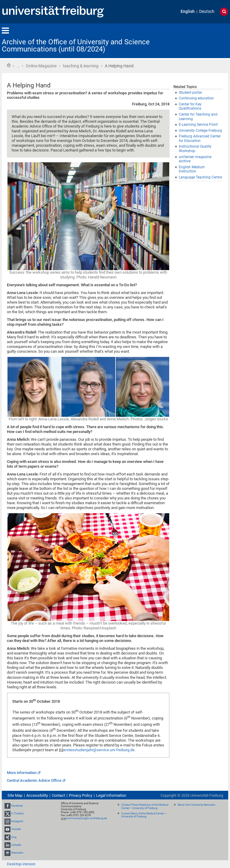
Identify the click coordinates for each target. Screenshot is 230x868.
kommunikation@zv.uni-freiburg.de (86, 818)
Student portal (190, 93)
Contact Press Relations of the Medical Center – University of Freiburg (145, 806)
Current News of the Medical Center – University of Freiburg (144, 815)
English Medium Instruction (192, 169)
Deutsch (207, 12)
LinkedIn (16, 845)
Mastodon (17, 853)
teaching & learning (81, 66)
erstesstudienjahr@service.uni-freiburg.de (99, 750)
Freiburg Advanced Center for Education (200, 138)
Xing (14, 837)
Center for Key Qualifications (190, 106)
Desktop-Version (21, 864)
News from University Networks (196, 805)
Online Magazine (41, 66)
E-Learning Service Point (198, 125)
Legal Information (111, 795)
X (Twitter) (17, 814)
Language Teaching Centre (200, 177)
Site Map (15, 795)
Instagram (17, 821)
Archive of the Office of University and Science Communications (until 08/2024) (76, 46)
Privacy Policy (81, 795)
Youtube (16, 829)
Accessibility (37, 795)
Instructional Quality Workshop (195, 149)
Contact (58, 795)
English (188, 12)
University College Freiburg (200, 131)
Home (9, 65)
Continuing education (196, 98)
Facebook (17, 806)
